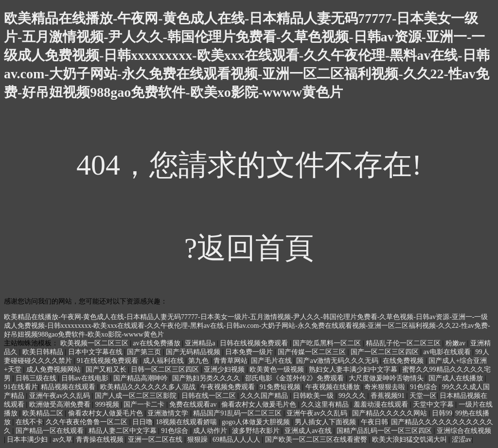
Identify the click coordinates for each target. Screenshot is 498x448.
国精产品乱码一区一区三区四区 (385, 431)
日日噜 (142, 422)
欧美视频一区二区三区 (95, 343)
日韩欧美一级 (314, 396)
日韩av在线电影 (86, 378)
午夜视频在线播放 (334, 387)
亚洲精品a (201, 343)
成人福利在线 (164, 361)
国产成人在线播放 (457, 378)
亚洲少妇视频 (225, 369)
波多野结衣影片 (257, 431)
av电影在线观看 (448, 352)
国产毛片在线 (272, 361)
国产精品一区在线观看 (51, 431)
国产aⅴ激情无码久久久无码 (338, 361)
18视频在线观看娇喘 (187, 422)
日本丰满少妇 (28, 439)
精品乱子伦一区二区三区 (404, 343)
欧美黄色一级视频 (278, 369)
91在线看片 (21, 387)
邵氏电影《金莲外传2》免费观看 (295, 378)
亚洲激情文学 (169, 413)
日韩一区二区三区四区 (166, 369)
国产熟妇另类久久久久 (207, 378)
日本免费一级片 (250, 352)
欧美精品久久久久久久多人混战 (149, 387)
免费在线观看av (194, 404)
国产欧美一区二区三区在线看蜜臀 (317, 439)
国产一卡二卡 (145, 404)
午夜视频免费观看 (229, 387)
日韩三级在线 (37, 378)
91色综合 (425, 387)
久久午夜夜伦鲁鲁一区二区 (88, 422)
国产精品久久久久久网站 (391, 413)
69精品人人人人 (237, 439)
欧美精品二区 (44, 413)
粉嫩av (456, 343)
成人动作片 (211, 431)
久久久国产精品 (265, 396)
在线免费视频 (404, 361)
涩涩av (462, 439)
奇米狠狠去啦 (386, 387)
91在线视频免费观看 (108, 361)
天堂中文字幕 (434, 404)
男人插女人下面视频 (326, 422)
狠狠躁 (198, 439)
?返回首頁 (249, 248)
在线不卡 (29, 422)
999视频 (108, 404)
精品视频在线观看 (69, 387)
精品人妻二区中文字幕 (124, 431)
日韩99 (442, 413)
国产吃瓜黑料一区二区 (328, 343)
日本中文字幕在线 (96, 352)
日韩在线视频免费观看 (255, 343)
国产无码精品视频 (194, 352)
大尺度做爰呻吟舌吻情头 (387, 378)
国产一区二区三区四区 (386, 352)
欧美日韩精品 (44, 352)
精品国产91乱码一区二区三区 (238, 413)
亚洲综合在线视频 (464, 431)
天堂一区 (423, 396)
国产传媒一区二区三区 (313, 352)
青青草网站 (231, 361)
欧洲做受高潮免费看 (61, 404)
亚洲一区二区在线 (156, 439)
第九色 (199, 361)
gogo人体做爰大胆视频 (257, 422)
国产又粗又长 (107, 369)
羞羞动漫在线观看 (382, 404)
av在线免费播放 (157, 343)
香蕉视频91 (389, 396)
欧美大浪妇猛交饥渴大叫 (410, 439)
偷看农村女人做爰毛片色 (260, 404)
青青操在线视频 (101, 439)
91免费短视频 (281, 387)
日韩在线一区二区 (210, 396)
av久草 (62, 439)
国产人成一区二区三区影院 (137, 396)
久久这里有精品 (326, 404)
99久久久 (353, 396)
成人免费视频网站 (54, 369)
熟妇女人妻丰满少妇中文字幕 (354, 369)
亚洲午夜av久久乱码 (61, 396)
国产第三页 (145, 352)
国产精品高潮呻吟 (142, 378)
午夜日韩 (374, 422)
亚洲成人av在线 (309, 431)
